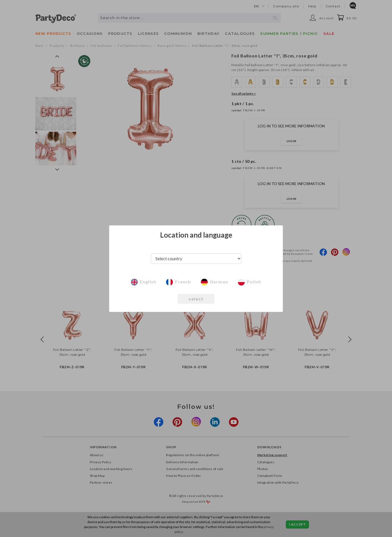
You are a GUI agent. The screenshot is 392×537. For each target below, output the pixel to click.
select (196, 299)
